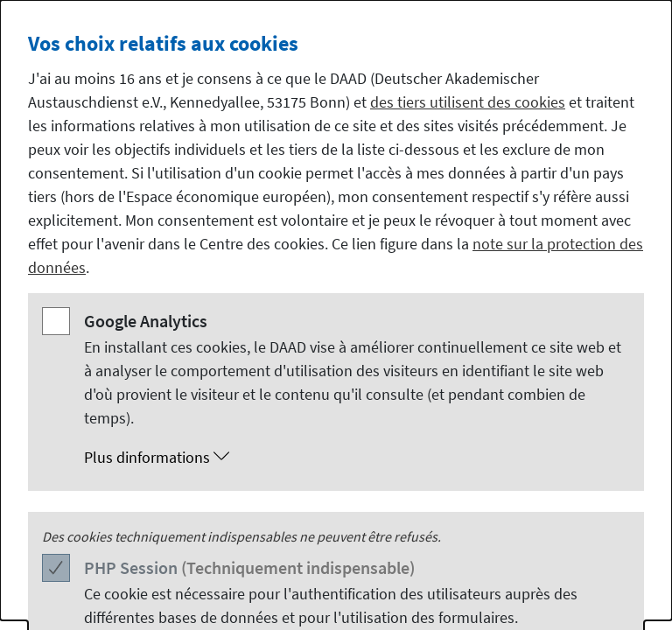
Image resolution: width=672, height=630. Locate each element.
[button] (353, 458)
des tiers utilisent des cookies (468, 102)
